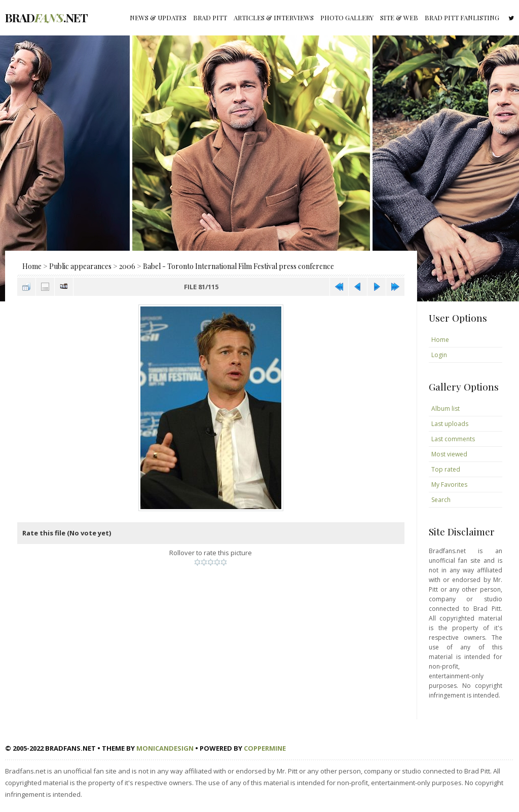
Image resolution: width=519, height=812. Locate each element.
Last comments (453, 439)
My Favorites (449, 485)
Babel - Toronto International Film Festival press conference (238, 266)
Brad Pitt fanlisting (462, 17)
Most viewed (449, 454)
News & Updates (158, 17)
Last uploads (450, 424)
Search (441, 500)
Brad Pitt (210, 17)
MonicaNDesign (165, 748)
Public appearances (80, 266)
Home (32, 266)
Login (439, 355)
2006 (127, 266)
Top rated (446, 469)
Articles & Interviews (274, 17)
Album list (446, 409)
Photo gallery (347, 17)
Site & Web (399, 17)
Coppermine (265, 748)
